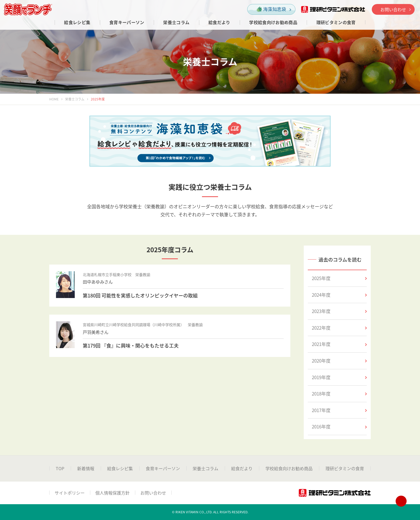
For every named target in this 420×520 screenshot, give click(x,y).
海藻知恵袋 (274, 10)
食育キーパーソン (163, 468)
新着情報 (86, 468)
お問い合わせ (395, 9)
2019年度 (339, 377)
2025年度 (339, 278)
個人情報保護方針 (112, 493)
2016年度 (339, 426)
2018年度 (339, 393)
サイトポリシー (70, 493)
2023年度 (339, 311)
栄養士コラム (75, 99)
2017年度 (339, 410)
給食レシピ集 (120, 468)
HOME (54, 99)
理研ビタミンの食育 (345, 468)
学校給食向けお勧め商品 (289, 468)
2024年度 (339, 295)
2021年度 (339, 344)
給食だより (242, 468)
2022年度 (339, 328)
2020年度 (339, 361)
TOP (60, 468)
